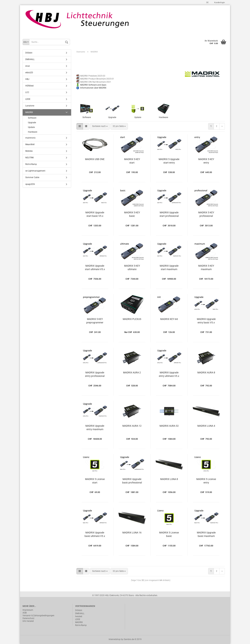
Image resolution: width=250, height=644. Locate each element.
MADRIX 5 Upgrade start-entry (169, 161)
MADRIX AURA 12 (132, 426)
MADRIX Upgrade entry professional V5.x (95, 375)
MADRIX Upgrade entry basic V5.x (206, 321)
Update (31, 127)
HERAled (29, 86)
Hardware (33, 132)
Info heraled (28, 621)
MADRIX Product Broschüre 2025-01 (97, 79)
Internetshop (115, 639)
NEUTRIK (30, 158)
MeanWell (30, 144)
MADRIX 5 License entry (206, 481)
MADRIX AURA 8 (206, 373)
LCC (27, 92)
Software (32, 118)
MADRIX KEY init (169, 319)
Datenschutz (28, 618)
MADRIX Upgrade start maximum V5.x (169, 268)
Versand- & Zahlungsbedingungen (38, 616)
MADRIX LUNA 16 (132, 533)
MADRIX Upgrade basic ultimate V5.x (95, 534)
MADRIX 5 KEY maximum (206, 267)
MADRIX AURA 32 (169, 426)
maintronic (30, 138)
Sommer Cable (32, 177)
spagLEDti (30, 184)
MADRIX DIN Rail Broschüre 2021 (96, 82)
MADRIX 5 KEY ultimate (132, 267)
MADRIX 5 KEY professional (206, 214)
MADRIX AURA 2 (132, 373)
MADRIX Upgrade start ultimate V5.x (95, 267)
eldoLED (29, 73)
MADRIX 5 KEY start (132, 161)
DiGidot (29, 53)
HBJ (27, 79)
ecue (28, 66)
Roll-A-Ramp (31, 164)
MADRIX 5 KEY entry (206, 161)
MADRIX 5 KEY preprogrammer (95, 321)
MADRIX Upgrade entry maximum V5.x (95, 428)
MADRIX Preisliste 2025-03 (93, 76)
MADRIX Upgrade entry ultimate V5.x (169, 374)
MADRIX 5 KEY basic (132, 214)
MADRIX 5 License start (95, 481)
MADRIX (29, 112)
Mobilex (29, 151)
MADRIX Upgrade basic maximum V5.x (206, 535)
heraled (79, 616)
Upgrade (32, 123)
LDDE (28, 99)
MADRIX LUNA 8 (169, 479)
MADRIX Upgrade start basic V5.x (95, 214)
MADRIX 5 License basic (169, 534)
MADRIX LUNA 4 (206, 426)
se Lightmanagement (35, 171)
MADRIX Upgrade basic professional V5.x (132, 481)
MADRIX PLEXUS (132, 319)
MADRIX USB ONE (95, 159)
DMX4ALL (30, 59)
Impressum (28, 610)
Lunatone (30, 106)
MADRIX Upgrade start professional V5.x (169, 215)
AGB (25, 613)
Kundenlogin (219, 3)
